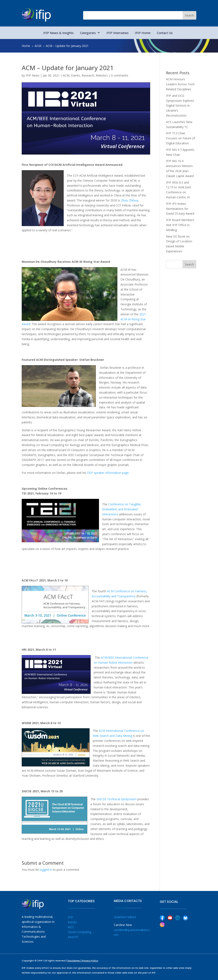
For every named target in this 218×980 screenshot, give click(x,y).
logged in (46, 870)
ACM (66, 75)
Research (88, 75)
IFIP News (33, 75)
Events (75, 75)
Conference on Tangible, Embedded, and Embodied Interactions (122, 509)
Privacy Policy (90, 961)
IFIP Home (143, 33)
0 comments (120, 75)
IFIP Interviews (118, 33)
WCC (71, 927)
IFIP (70, 917)
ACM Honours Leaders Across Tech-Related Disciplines (181, 84)
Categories (90, 33)
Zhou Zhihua (129, 200)
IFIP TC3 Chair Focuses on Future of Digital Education (181, 138)
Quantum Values (125, 917)
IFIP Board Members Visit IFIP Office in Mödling (180, 225)
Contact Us (165, 33)
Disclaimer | (75, 961)
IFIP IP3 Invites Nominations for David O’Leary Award (180, 209)
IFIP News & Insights (58, 33)
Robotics (102, 75)
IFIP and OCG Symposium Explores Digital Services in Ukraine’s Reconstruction (180, 106)
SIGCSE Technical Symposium (117, 799)
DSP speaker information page (108, 473)
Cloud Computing (80, 932)
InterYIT (73, 937)
